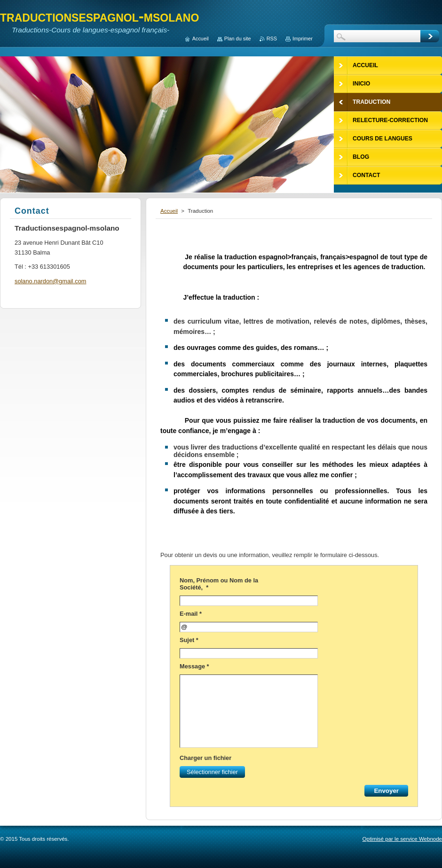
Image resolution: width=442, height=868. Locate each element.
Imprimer (303, 39)
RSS (272, 39)
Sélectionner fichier (210, 772)
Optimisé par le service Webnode (402, 839)
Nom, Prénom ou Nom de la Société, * (219, 584)
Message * (194, 666)
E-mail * (191, 614)
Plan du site (238, 39)
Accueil (169, 211)
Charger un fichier (205, 758)
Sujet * (189, 640)
